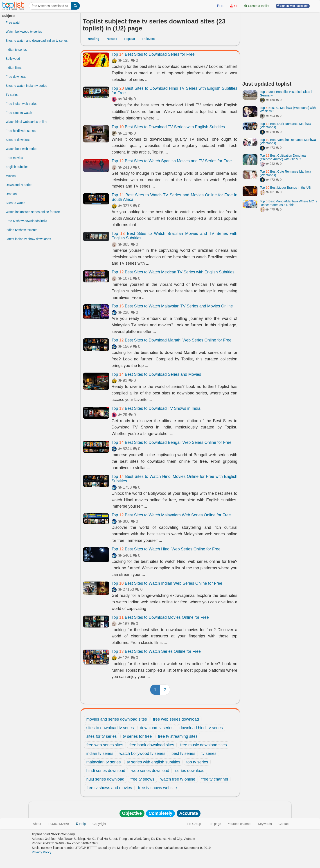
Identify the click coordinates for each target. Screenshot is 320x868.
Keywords (265, 824)
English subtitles (17, 167)
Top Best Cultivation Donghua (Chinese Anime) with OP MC (283, 157)
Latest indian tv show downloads (28, 239)
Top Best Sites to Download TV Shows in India (156, 408)
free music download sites (204, 745)
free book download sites (152, 745)
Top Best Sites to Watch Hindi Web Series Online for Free (166, 549)
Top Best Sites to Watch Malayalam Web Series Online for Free (171, 515)
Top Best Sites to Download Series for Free (153, 54)
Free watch (13, 23)
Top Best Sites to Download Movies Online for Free (160, 617)
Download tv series (19, 185)
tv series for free (137, 736)
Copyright (99, 824)
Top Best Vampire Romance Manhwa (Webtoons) (288, 141)
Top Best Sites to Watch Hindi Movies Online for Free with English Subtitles (175, 479)
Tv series (12, 95)
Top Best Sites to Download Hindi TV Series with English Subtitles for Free (175, 91)
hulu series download (105, 779)
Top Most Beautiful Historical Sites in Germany (287, 93)
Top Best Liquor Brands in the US (285, 188)
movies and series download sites (117, 719)
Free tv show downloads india (26, 221)
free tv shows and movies (109, 788)
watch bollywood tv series (142, 753)
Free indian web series (21, 104)
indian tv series (100, 753)
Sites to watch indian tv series (26, 86)
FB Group (194, 824)
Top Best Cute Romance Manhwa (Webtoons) (286, 173)
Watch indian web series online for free (33, 212)
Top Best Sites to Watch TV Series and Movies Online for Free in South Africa (175, 197)
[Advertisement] (280, 45)
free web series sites (105, 745)
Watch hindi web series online (26, 122)
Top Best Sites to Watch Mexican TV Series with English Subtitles (173, 272)
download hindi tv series (201, 728)
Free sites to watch (19, 113)
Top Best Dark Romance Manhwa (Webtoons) (286, 125)
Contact (284, 824)
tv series (209, 753)
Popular (130, 39)
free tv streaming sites (178, 736)
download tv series (157, 728)
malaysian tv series (104, 762)
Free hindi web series (21, 131)
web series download (150, 771)
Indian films (14, 68)
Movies (11, 176)
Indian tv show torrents (21, 230)
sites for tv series (102, 736)
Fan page (214, 824)
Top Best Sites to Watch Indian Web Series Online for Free (167, 583)
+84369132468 (59, 824)
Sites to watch (15, 203)
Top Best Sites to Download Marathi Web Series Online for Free (172, 340)
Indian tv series (16, 50)
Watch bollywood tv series (24, 32)
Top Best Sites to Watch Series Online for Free (156, 651)
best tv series (183, 753)
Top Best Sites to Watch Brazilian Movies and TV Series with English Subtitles (175, 236)
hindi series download (106, 771)
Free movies (14, 158)
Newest (112, 39)
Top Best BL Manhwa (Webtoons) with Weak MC (288, 109)
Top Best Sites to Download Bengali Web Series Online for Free (172, 442)
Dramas (11, 194)
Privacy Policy (42, 852)
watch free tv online (178, 779)
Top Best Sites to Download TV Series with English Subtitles (168, 127)
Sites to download (18, 140)
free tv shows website (158, 788)
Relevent (149, 39)
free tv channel (215, 779)
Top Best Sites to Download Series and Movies (156, 374)
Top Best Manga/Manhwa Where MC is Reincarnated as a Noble (288, 203)
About (37, 824)
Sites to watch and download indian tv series (37, 41)
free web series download (176, 719)
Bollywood (13, 59)
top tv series (197, 762)
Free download (16, 77)
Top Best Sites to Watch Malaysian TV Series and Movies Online (172, 306)
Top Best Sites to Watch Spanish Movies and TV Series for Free (172, 161)
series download (190, 771)
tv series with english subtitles (154, 762)
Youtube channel (239, 824)
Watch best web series (21, 149)
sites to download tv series (110, 728)
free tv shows (142, 779)
